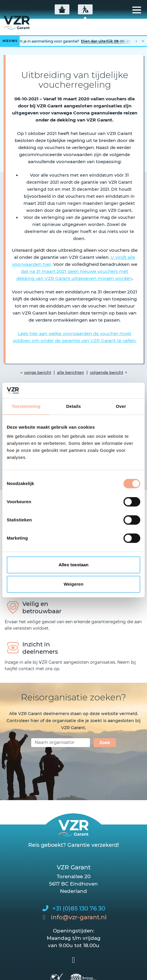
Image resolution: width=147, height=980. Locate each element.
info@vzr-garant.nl (79, 917)
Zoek (105, 743)
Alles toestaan (73, 565)
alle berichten (71, 372)
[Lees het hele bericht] (73, 41)
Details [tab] (73, 406)
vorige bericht (38, 372)
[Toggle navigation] (137, 10)
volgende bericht (107, 372)
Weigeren (73, 584)
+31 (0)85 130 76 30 (79, 908)
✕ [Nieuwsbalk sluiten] (143, 41)
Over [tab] (121, 406)
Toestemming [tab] (26, 406)
